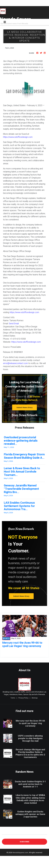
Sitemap (35, 698)
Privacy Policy (23, 698)
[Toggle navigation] (5, 22)
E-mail (5, 833)
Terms (13, 698)
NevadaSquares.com (20, 853)
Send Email (14, 323)
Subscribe (25, 842)
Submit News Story (25, 408)
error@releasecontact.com (15, 363)
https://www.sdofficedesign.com (18, 137)
